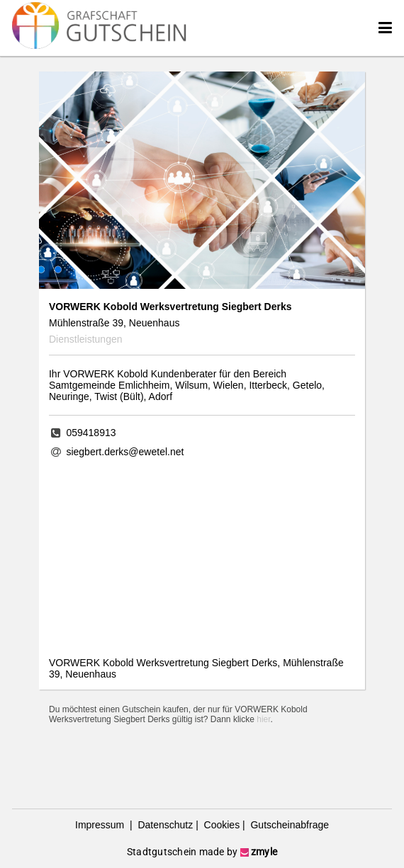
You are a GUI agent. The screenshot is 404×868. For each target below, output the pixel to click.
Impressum (101, 825)
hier (263, 719)
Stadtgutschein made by (202, 852)
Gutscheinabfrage (288, 825)
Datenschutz (164, 825)
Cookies (220, 825)
